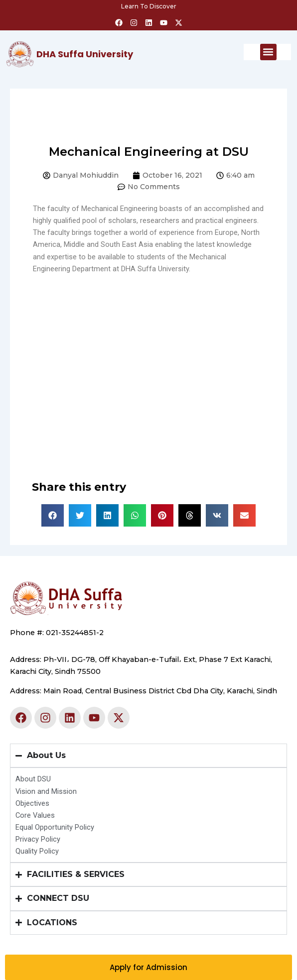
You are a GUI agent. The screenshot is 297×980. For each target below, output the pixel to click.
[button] (268, 52)
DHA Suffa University (85, 54)
